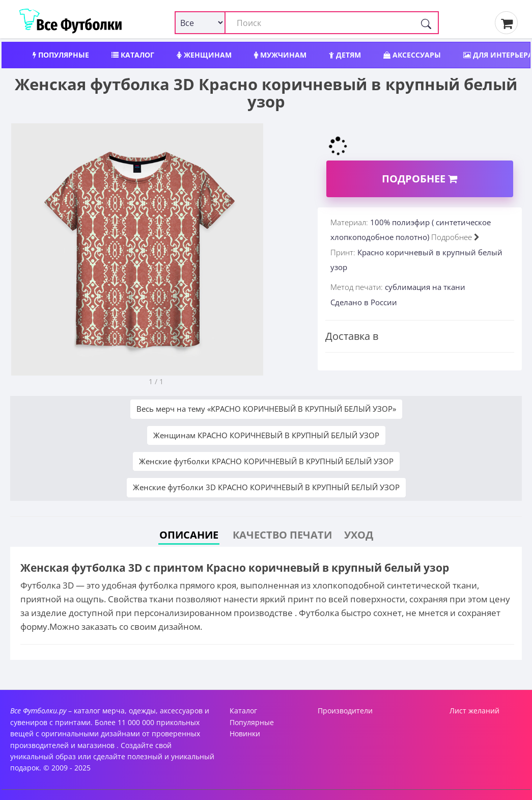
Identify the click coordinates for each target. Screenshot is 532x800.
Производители (345, 711)
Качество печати (282, 535)
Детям (345, 55)
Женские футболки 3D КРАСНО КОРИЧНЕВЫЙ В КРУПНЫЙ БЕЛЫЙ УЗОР (266, 487)
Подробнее (419, 179)
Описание (189, 535)
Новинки (245, 734)
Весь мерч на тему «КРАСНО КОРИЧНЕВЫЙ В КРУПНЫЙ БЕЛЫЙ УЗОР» (266, 409)
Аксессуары (412, 55)
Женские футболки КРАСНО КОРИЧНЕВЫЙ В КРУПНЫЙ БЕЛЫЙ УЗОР (266, 461)
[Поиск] (426, 23)
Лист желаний (474, 711)
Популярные (61, 55)
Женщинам (204, 55)
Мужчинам (280, 55)
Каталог (133, 55)
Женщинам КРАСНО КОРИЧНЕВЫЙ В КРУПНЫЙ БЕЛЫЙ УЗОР (266, 435)
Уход (359, 535)
